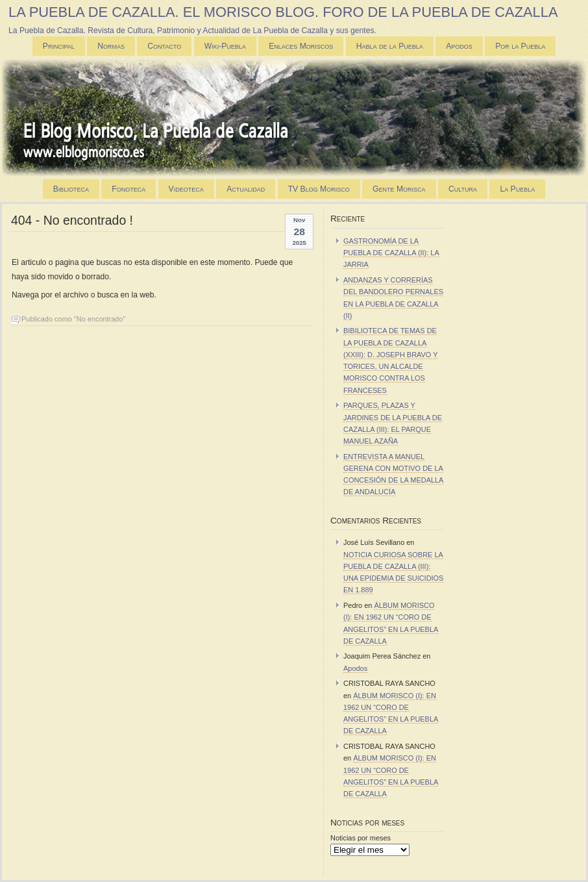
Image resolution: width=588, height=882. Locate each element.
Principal (59, 46)
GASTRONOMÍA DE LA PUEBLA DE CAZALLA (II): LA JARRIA (391, 253)
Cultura (463, 189)
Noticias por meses (361, 838)
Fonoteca (129, 189)
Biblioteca (71, 189)
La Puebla (517, 189)
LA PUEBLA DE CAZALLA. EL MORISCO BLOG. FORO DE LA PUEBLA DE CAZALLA (283, 12)
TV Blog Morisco (319, 189)
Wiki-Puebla (225, 46)
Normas (111, 46)
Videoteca (186, 189)
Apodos (459, 46)
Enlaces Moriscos (301, 46)
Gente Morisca (399, 189)
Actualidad (246, 189)
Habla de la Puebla (390, 46)
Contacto (164, 46)
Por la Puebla (520, 46)
